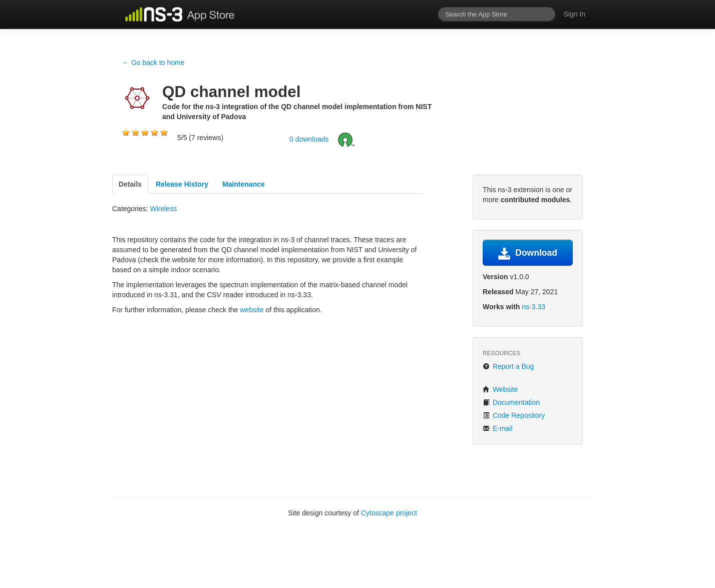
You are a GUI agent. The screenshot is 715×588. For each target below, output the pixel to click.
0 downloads (309, 139)
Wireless (163, 209)
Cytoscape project (389, 513)
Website (500, 389)
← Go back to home (153, 63)
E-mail (498, 428)
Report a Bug (508, 366)
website (252, 310)
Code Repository (514, 415)
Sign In (574, 14)
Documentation (511, 402)
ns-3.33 (533, 307)
